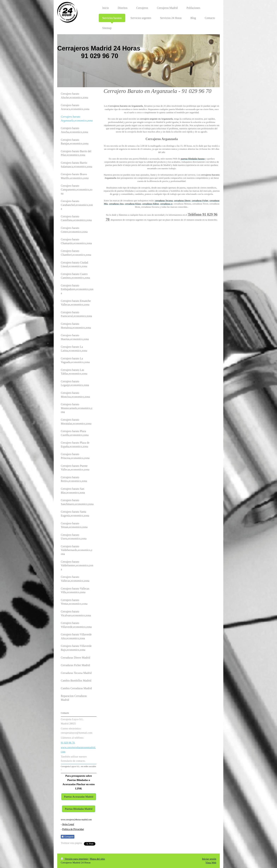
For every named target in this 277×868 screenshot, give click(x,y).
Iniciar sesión (209, 859)
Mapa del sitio (97, 859)
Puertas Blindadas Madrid (79, 809)
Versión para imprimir (75, 859)
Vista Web (211, 863)
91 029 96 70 (68, 743)
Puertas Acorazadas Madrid (79, 797)
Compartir (68, 837)
